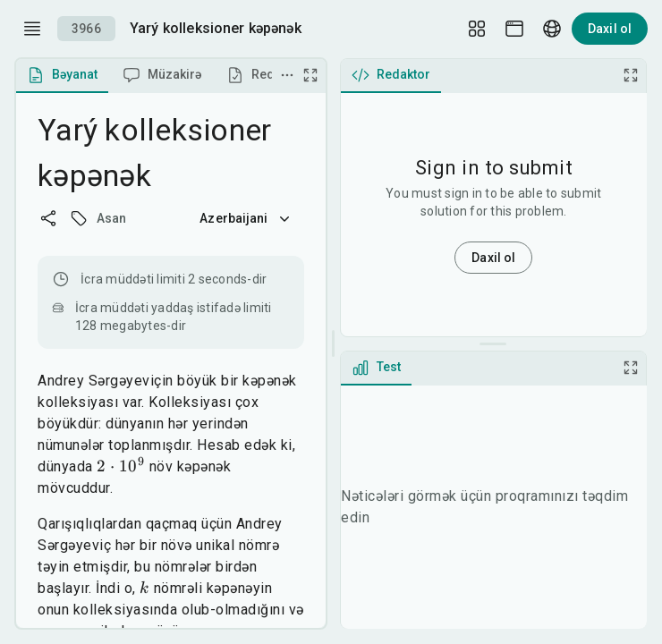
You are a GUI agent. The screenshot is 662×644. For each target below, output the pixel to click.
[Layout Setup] (477, 29)
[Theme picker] (514, 29)
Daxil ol (610, 29)
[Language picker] (552, 29)
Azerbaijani (246, 218)
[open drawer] (32, 29)
